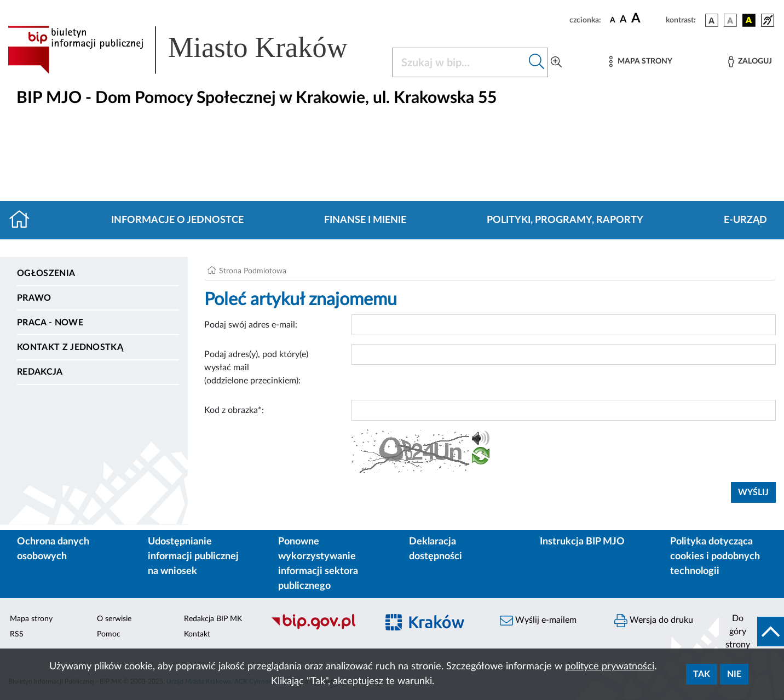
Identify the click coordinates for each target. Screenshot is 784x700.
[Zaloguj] (750, 62)
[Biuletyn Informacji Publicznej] (318, 628)
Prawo (34, 298)
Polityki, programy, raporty (565, 220)
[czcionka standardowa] (613, 20)
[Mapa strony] (641, 62)
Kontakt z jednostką (70, 347)
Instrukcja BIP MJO (582, 542)
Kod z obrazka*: (234, 410)
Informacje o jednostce (177, 220)
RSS (17, 634)
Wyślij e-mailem (538, 621)
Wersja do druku (654, 621)
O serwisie (114, 619)
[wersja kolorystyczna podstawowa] (712, 20)
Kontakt (197, 634)
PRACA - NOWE (50, 323)
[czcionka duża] (647, 19)
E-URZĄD (745, 220)
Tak (702, 674)
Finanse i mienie (365, 220)
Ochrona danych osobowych (53, 549)
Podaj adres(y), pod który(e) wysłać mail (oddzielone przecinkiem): (256, 368)
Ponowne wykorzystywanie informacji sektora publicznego (318, 564)
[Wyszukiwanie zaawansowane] (556, 62)
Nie (734, 674)
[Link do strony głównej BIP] (193, 50)
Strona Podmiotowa (253, 271)
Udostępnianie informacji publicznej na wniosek (193, 556)
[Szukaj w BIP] (459, 62)
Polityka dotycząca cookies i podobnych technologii (715, 556)
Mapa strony (31, 619)
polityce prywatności (610, 667)
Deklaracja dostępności (436, 549)
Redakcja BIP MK (213, 619)
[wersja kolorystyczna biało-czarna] (730, 20)
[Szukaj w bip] (537, 62)
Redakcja (40, 372)
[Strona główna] (24, 220)
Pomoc (109, 634)
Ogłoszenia (46, 273)
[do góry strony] (751, 632)
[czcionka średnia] (623, 20)
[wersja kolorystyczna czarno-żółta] (749, 20)
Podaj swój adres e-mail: (251, 325)
